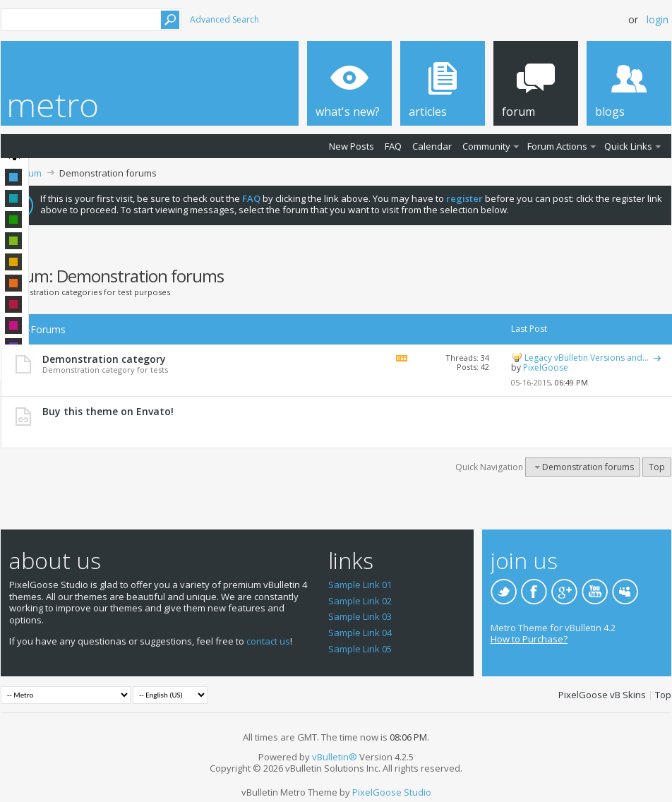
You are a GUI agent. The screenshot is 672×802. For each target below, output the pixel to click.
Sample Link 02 (360, 601)
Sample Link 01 (360, 585)
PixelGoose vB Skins (602, 695)
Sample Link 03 (360, 616)
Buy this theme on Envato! (108, 411)
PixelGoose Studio (392, 792)
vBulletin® (335, 757)
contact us (268, 641)
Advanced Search (224, 19)
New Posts (352, 146)
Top (657, 467)
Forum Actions (557, 146)
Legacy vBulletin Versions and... (587, 358)
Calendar (432, 146)
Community (486, 146)
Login (658, 19)
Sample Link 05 (360, 649)
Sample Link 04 (360, 633)
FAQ (393, 146)
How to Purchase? (529, 639)
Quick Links (628, 146)
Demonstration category (104, 359)
